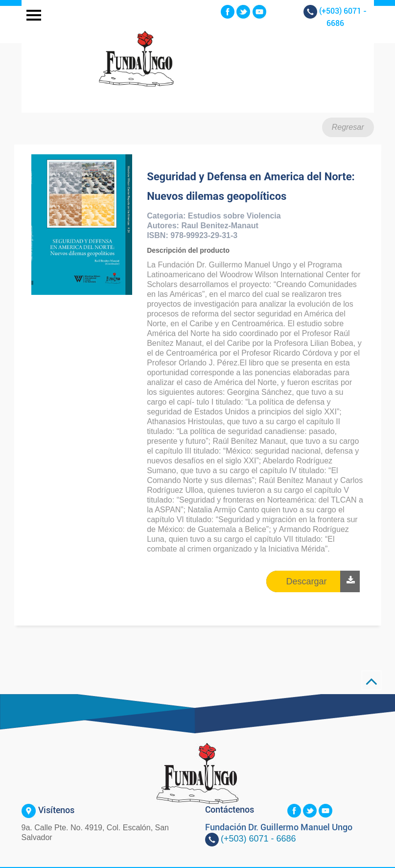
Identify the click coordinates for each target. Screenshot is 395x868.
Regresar (348, 127)
